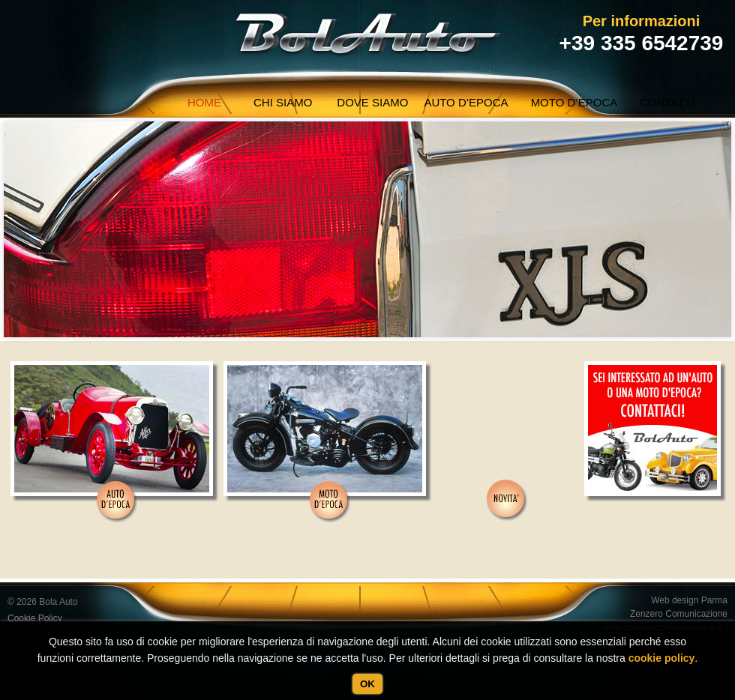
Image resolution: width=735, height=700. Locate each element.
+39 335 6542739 (642, 43)
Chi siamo (283, 102)
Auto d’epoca (466, 102)
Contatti (667, 102)
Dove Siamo (372, 102)
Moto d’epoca (574, 102)
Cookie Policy (35, 618)
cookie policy (662, 658)
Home (204, 102)
